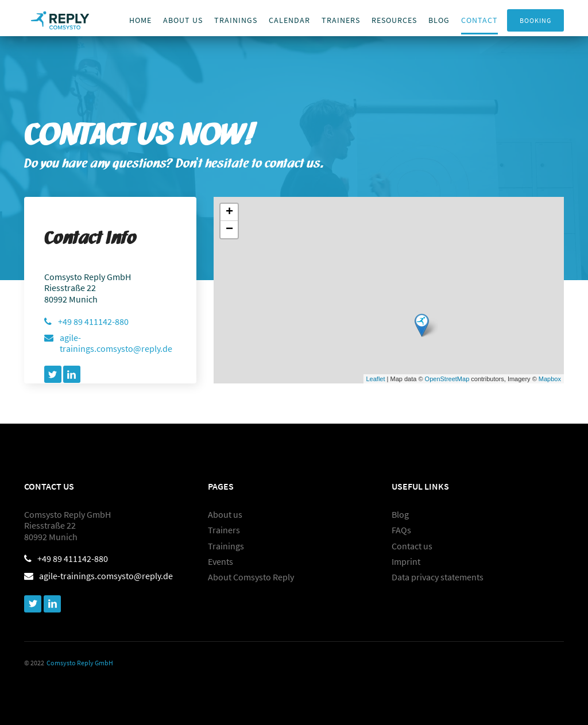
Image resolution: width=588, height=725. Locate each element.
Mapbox (550, 379)
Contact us (412, 546)
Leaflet (376, 379)
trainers (341, 20)
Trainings (236, 20)
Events (220, 562)
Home (140, 20)
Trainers (224, 530)
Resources (394, 20)
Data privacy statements (438, 577)
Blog (439, 20)
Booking (535, 20)
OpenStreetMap (447, 379)
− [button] (229, 230)
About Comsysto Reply (251, 577)
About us (183, 20)
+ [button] (229, 212)
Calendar (289, 20)
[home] (60, 18)
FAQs (401, 530)
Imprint (406, 562)
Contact (479, 20)
